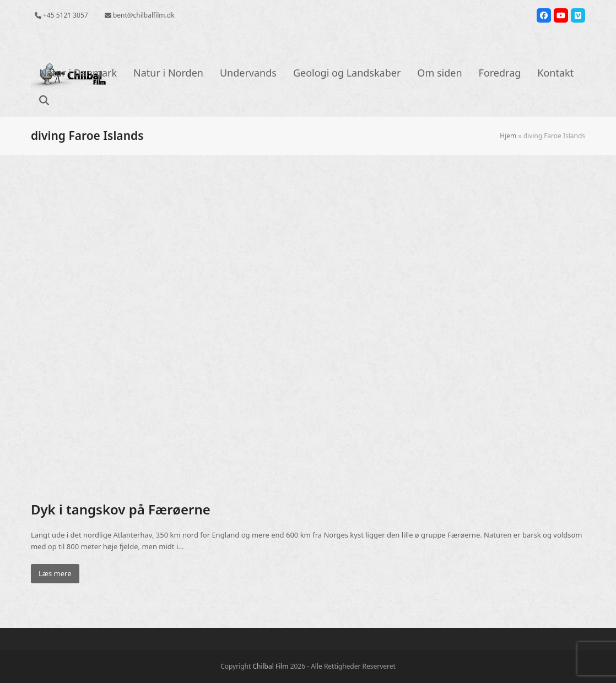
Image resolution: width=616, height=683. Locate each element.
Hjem (508, 136)
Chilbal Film (270, 666)
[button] (44, 101)
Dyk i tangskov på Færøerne (121, 509)
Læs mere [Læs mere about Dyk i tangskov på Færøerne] (55, 573)
